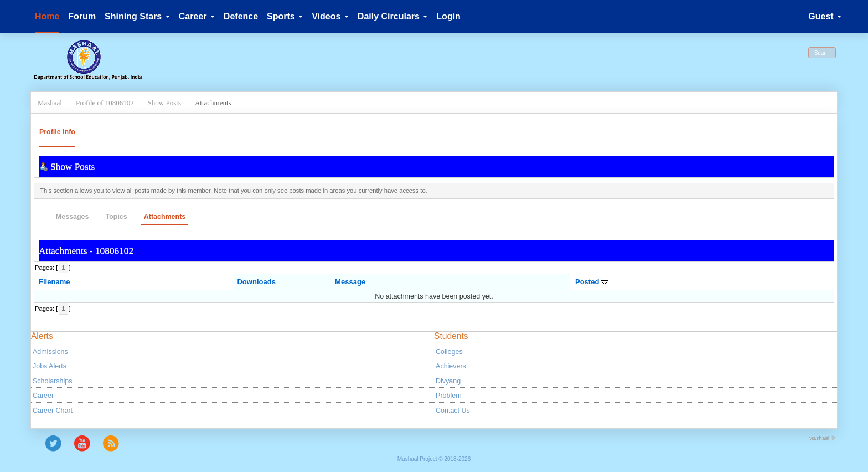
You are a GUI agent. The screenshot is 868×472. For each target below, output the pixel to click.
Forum (82, 16)
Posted (591, 282)
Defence (241, 16)
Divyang (448, 381)
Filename (55, 282)
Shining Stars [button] (137, 16)
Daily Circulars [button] (393, 16)
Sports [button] (285, 16)
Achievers (451, 366)
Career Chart (53, 411)
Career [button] (197, 16)
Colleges (449, 352)
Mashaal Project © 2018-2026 (434, 459)
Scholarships (52, 381)
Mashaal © (821, 438)
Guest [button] (825, 16)
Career (43, 396)
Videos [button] (330, 16)
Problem (448, 396)
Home (47, 16)
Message (350, 282)
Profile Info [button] (57, 132)
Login (448, 16)
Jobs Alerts (50, 366)
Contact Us (453, 411)
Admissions (50, 352)
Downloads (256, 282)
